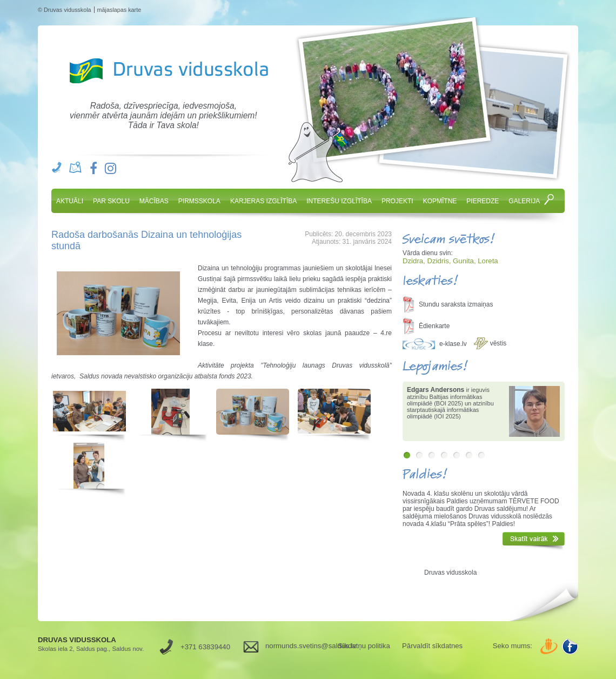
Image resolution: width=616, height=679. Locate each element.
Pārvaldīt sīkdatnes (432, 646)
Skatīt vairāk (534, 541)
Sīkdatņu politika (364, 646)
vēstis (498, 343)
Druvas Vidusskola (167, 71)
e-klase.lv (453, 344)
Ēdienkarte (434, 326)
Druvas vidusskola (450, 573)
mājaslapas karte (119, 10)
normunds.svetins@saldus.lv (297, 646)
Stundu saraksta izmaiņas (456, 304)
